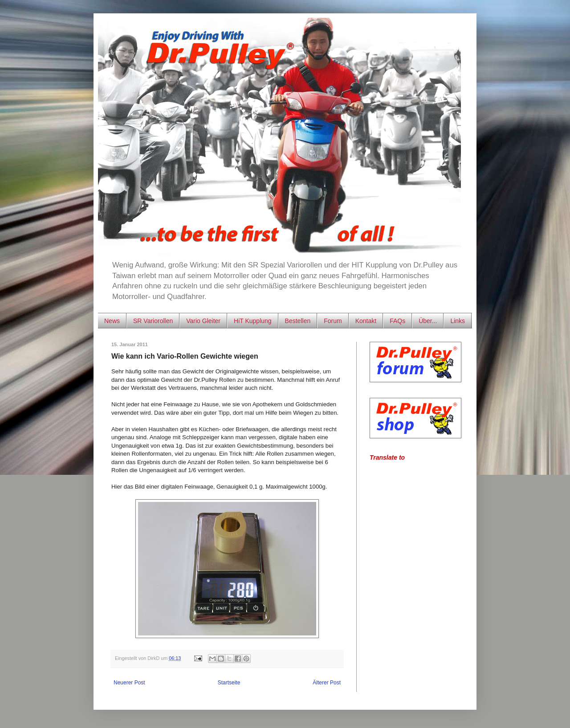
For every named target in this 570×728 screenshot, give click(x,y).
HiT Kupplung (253, 321)
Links (458, 321)
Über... (428, 321)
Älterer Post (327, 683)
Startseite (229, 683)
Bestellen (298, 321)
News (112, 321)
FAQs (397, 321)
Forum (333, 321)
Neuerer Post (129, 683)
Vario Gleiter (203, 321)
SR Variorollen (153, 321)
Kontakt (366, 321)
